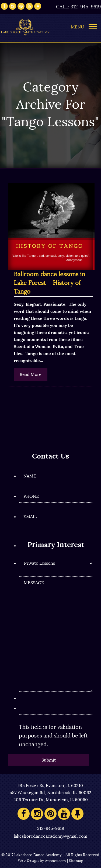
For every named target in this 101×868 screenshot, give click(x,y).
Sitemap (76, 861)
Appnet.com (55, 861)
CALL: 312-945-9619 (78, 7)
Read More (31, 375)
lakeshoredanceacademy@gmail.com (50, 836)
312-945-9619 (51, 828)
